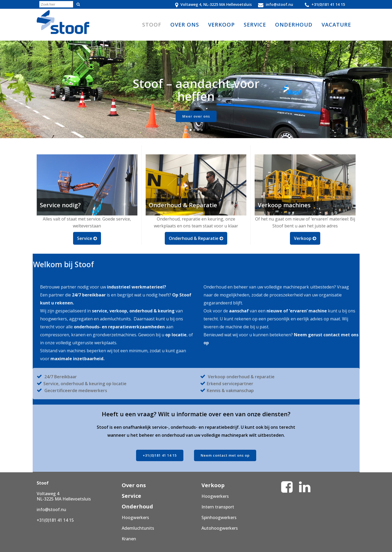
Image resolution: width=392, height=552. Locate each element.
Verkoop (213, 485)
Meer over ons (196, 120)
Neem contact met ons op (225, 455)
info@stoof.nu (51, 509)
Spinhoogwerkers (219, 517)
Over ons (134, 485)
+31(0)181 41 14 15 (160, 455)
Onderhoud (137, 506)
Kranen (129, 539)
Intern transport (218, 507)
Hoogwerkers (135, 517)
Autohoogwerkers (220, 528)
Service (131, 496)
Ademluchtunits (138, 528)
